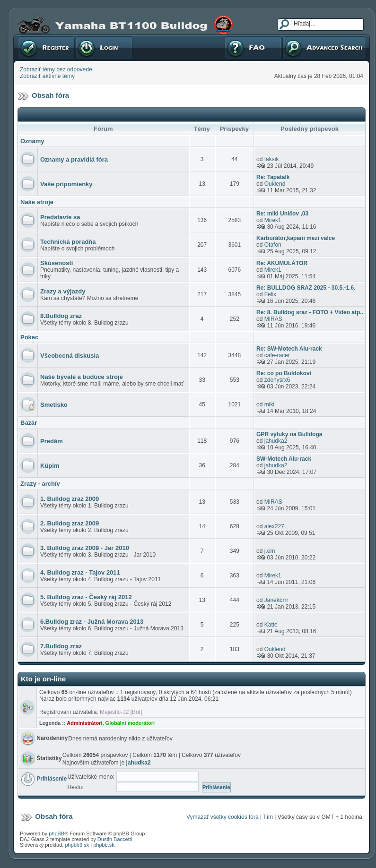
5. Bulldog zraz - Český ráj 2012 (86, 597)
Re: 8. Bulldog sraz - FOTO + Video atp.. (310, 312)
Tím (268, 817)
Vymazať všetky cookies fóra (223, 817)
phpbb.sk (104, 845)
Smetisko (54, 405)
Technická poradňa (68, 242)
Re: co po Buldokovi (284, 373)
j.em (270, 551)
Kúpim (50, 466)
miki (269, 404)
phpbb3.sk (77, 845)
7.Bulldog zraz (61, 646)
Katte (271, 625)
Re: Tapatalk (273, 177)
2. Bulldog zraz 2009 (70, 523)
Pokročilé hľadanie (324, 48)
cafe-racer (277, 355)
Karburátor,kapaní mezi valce (296, 238)
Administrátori (84, 723)
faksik (272, 159)
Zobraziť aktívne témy (47, 76)
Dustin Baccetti (115, 839)
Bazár (29, 423)
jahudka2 (276, 441)
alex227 (274, 526)
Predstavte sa (60, 217)
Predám (52, 441)
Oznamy (32, 141)
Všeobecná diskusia (70, 356)
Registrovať (46, 48)
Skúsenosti (57, 263)
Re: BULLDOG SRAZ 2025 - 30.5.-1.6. (306, 288)
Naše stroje (37, 202)
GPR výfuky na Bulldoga (289, 434)
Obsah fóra (50, 95)
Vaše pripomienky (66, 184)
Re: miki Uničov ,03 (282, 214)
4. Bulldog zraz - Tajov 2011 (80, 572)
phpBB (57, 834)
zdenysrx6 (277, 380)
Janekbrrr (276, 600)
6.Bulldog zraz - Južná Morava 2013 (92, 622)
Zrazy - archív (40, 484)
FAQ (253, 48)
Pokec (29, 337)
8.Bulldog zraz (61, 316)
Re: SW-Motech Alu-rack (289, 349)
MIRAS (273, 319)
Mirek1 (273, 220)
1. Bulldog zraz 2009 (70, 499)
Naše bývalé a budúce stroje (82, 377)
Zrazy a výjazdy (63, 291)
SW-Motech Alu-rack (284, 459)
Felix (270, 294)
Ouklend (275, 184)
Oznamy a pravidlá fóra (74, 159)
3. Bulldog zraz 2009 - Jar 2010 (85, 548)
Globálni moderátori (130, 723)
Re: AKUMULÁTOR (282, 263)
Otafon (273, 245)
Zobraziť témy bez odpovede (56, 69)
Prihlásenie (104, 48)
